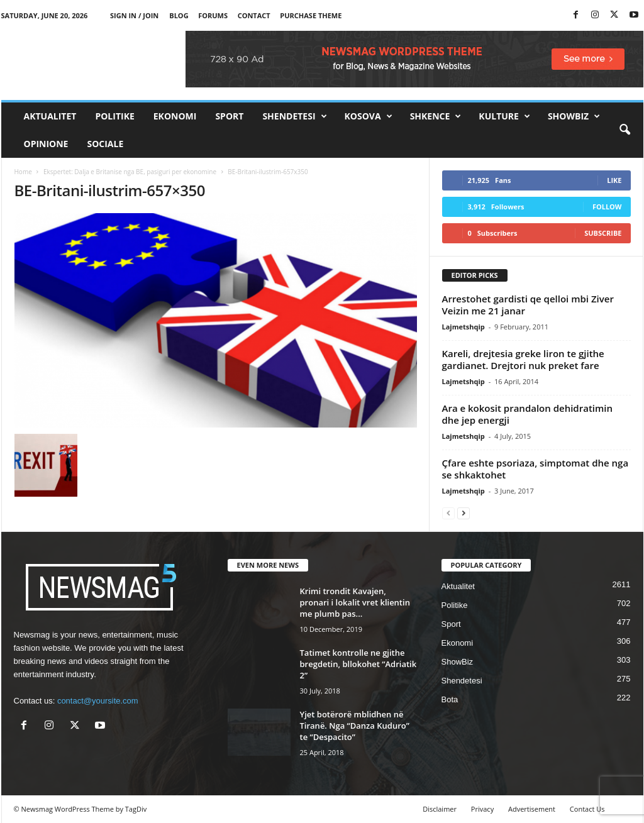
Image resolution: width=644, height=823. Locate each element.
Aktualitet (50, 116)
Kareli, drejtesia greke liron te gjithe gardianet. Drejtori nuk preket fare (523, 359)
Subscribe (603, 233)
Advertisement (532, 809)
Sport (229, 116)
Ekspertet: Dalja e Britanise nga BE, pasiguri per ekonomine (130, 172)
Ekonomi (175, 116)
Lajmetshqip (464, 327)
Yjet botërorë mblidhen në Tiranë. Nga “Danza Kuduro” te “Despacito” (355, 726)
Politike (114, 116)
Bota (450, 699)
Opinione (46, 144)
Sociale (105, 144)
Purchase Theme (311, 15)
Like (614, 180)
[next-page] (464, 513)
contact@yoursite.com (98, 701)
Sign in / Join (134, 15)
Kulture (504, 116)
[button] (625, 130)
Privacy (482, 809)
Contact (254, 15)
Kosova (369, 116)
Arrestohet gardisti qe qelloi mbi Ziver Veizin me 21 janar (528, 305)
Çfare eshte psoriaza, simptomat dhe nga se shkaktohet (536, 469)
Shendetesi (294, 116)
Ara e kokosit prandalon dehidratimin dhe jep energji (528, 414)
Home (23, 172)
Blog (179, 15)
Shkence (436, 116)
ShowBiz (574, 116)
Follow (607, 207)
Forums (213, 15)
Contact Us (587, 809)
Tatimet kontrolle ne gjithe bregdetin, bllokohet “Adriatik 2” (358, 664)
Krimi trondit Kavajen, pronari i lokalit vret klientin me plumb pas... (355, 602)
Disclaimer (440, 809)
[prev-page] (448, 513)
